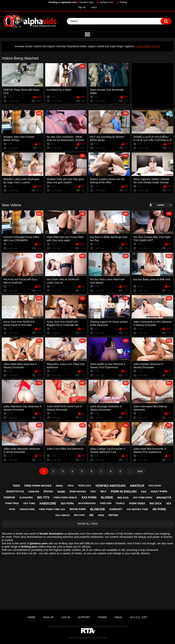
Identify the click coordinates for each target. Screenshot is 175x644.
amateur (137, 486)
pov (71, 486)
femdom (9, 497)
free (101, 515)
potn (12, 509)
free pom (106, 503)
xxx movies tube (137, 509)
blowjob (98, 509)
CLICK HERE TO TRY (148, 46)
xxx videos (63, 515)
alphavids (26, 498)
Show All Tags (88, 524)
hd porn (159, 509)
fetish (113, 515)
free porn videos (65, 498)
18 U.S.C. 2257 (139, 617)
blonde (107, 498)
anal (60, 486)
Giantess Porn (106, 2)
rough (48, 491)
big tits (43, 498)
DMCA (118, 617)
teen (16, 486)
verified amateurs (110, 486)
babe (61, 492)
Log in (94, 7)
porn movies (78, 492)
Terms (102, 617)
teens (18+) (85, 486)
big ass (123, 498)
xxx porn (89, 498)
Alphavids (84, 638)
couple (120, 503)
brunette (164, 498)
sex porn (67, 503)
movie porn (78, 509)
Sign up (82, 7)
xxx (144, 492)
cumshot (116, 509)
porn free (12, 503)
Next (140, 471)
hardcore (48, 503)
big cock (79, 515)
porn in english (124, 492)
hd (91, 515)
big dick (156, 503)
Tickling (123, 2)
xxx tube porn (142, 498)
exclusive (155, 486)
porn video (137, 503)
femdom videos (133, 534)
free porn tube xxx (52, 509)
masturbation (87, 503)
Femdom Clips (86, 2)
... (130, 471)
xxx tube (29, 503)
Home (31, 617)
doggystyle (15, 491)
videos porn (27, 509)
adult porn (159, 491)
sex (169, 503)
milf (103, 491)
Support (84, 617)
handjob (34, 492)
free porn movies (38, 486)
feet (93, 492)
